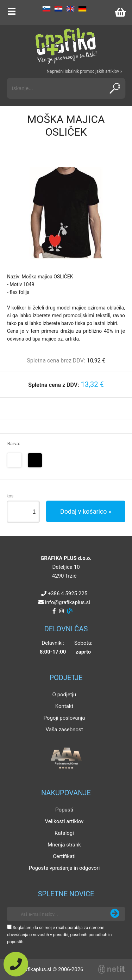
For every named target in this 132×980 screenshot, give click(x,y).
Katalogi (64, 833)
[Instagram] (61, 611)
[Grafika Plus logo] (66, 46)
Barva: (14, 444)
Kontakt (64, 706)
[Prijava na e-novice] (115, 914)
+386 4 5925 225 (68, 594)
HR (58, 9)
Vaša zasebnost (64, 730)
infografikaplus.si (68, 602)
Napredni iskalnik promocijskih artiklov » (84, 71)
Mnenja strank (64, 845)
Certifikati (64, 856)
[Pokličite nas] (16, 964)
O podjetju (64, 695)
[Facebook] (54, 611)
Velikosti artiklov (64, 821)
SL (46, 9)
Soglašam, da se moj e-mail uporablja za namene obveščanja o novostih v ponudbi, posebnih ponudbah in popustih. (59, 935)
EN (70, 9)
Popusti (64, 810)
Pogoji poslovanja (64, 718)
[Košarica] (120, 12)
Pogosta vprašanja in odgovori (64, 868)
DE (82, 9)
